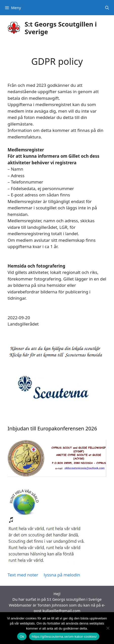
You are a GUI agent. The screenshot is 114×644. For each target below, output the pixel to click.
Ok (22, 637)
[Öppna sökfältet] (107, 8)
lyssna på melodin (61, 575)
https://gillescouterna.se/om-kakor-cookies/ (64, 637)
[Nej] (108, 628)
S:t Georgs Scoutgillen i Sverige (61, 28)
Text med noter (23, 575)
